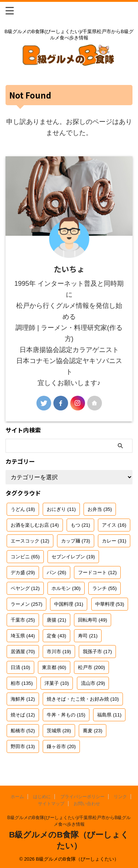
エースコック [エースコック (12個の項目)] (30, 541)
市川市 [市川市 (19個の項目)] (59, 652)
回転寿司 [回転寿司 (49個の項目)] (93, 620)
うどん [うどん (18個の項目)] (23, 509)
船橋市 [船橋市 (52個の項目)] (23, 731)
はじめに (42, 797)
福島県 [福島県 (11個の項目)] (109, 715)
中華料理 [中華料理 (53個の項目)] (110, 604)
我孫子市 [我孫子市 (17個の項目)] (97, 652)
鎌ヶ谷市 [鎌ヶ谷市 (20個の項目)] (61, 746)
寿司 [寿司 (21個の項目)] (88, 636)
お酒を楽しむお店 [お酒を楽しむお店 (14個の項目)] (35, 525)
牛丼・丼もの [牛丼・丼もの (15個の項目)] (66, 715)
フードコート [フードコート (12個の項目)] (97, 572)
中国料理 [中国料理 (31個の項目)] (69, 604)
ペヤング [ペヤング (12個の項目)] (25, 588)
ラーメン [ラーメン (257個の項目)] (26, 604)
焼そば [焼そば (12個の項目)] (23, 715)
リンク (120, 797)
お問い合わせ (87, 804)
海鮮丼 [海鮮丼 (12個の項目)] (23, 699)
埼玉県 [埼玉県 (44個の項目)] (23, 636)
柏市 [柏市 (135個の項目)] (22, 683)
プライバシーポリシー (82, 797)
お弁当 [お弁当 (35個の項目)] (100, 509)
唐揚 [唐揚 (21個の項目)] (56, 620)
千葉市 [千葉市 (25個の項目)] (23, 620)
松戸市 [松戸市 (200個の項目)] (91, 667)
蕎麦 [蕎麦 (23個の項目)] (93, 731)
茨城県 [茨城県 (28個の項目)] (59, 731)
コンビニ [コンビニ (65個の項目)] (25, 557)
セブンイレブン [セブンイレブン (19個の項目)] (73, 557)
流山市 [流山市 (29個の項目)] (93, 683)
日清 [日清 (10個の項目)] (20, 667)
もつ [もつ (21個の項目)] (80, 525)
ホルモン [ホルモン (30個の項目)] (66, 588)
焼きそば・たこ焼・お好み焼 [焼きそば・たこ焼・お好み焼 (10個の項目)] (83, 699)
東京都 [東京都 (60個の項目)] (54, 667)
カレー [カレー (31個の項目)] (114, 541)
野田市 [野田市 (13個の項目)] (23, 746)
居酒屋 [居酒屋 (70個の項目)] (23, 652)
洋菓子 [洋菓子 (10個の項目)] (57, 683)
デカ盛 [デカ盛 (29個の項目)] (23, 572)
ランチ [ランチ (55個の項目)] (105, 588)
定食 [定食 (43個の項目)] (56, 636)
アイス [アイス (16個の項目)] (114, 525)
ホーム (17, 797)
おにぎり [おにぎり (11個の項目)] (61, 509)
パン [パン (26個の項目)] (56, 572)
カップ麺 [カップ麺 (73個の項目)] (76, 541)
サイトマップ (51, 804)
